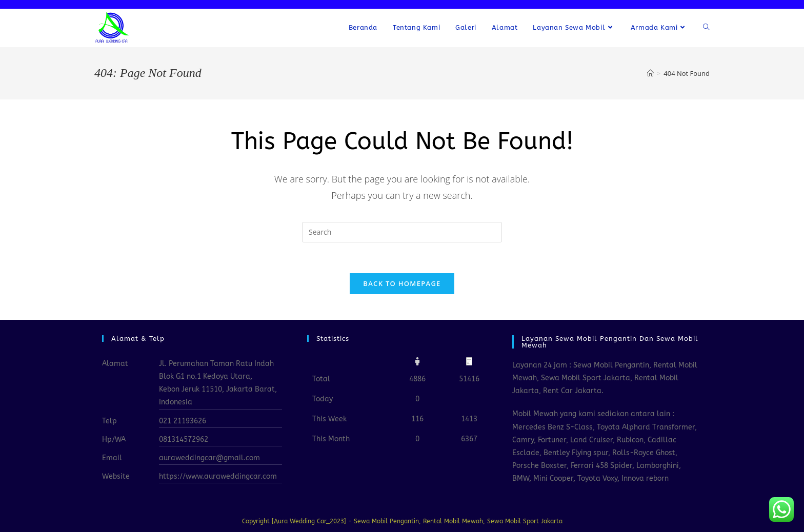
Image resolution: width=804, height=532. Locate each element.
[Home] (650, 73)
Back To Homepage (402, 283)
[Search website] (706, 28)
